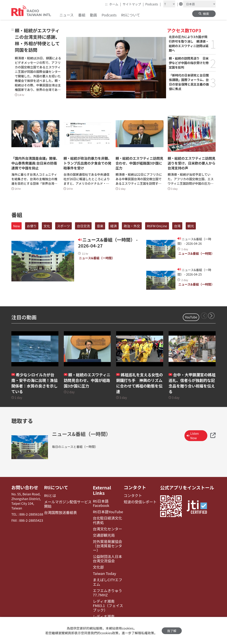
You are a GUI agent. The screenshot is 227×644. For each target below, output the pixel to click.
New (16, 226)
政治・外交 (132, 226)
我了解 (172, 631)
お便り (32, 226)
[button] (211, 316)
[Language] (199, 4)
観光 (191, 226)
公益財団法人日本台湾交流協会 (107, 559)
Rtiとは (50, 496)
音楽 (100, 226)
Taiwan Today (104, 573)
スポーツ (63, 226)
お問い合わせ (25, 487)
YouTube (191, 317)
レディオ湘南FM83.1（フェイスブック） (108, 606)
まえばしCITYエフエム (108, 582)
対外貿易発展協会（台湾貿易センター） (107, 546)
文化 (47, 226)
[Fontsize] (169, 4)
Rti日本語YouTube (108, 512)
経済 (114, 226)
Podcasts (153, 4)
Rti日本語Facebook (101, 503)
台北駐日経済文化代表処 (107, 520)
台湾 (177, 226)
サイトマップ (133, 4)
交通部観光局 (104, 535)
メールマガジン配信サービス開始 (68, 504)
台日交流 (83, 226)
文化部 (98, 567)
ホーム (115, 4)
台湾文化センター (107, 529)
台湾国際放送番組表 (61, 513)
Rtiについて (56, 487)
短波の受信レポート (140, 502)
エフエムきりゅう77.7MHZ (107, 593)
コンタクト (135, 487)
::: (106, 4)
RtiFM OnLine (157, 226)
